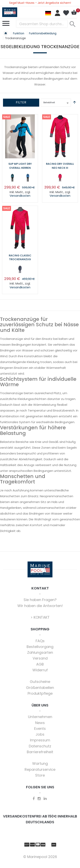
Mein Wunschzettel (66, 13)
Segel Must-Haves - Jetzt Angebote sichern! (40, 3)
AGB (40, 664)
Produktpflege (40, 693)
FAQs (40, 641)
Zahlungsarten (40, 652)
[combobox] (42, 24)
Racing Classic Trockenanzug (20, 257)
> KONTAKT (40, 617)
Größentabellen (40, 688)
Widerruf (40, 670)
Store (40, 775)
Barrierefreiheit (40, 752)
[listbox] (20, 179)
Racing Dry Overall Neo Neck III (60, 166)
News (40, 723)
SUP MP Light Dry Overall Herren (20, 166)
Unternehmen (40, 717)
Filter (21, 102)
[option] (12, 178)
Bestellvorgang (40, 647)
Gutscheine (40, 682)
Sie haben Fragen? (40, 600)
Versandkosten (20, 196)
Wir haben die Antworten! (40, 606)
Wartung (40, 763)
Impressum (40, 740)
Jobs (40, 734)
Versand (40, 658)
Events (40, 729)
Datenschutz (40, 746)
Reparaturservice (40, 769)
